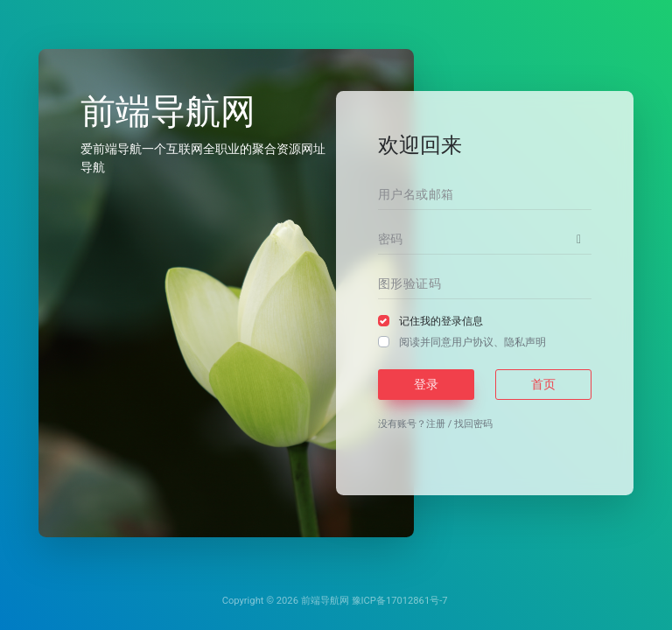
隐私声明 (525, 342)
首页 (543, 384)
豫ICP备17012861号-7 (400, 601)
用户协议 (472, 342)
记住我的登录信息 (441, 321)
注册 (436, 424)
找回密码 (473, 424)
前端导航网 (325, 601)
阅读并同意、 (472, 342)
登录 (426, 384)
